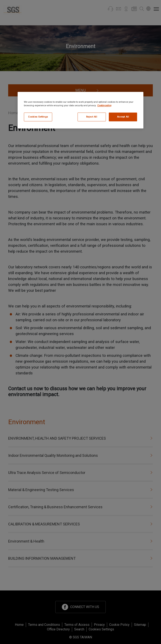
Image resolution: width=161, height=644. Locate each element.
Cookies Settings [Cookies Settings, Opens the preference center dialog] (38, 117)
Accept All (123, 117)
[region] (80, 110)
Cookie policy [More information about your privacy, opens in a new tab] (104, 105)
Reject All (92, 117)
